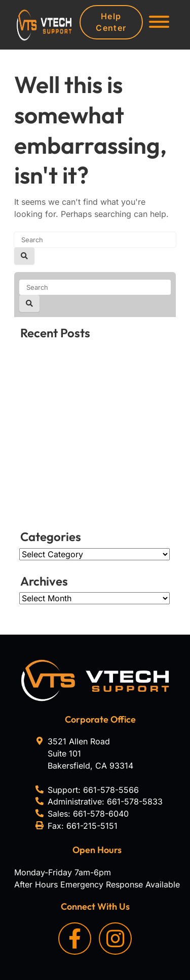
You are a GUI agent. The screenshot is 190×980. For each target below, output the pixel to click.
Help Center (111, 22)
